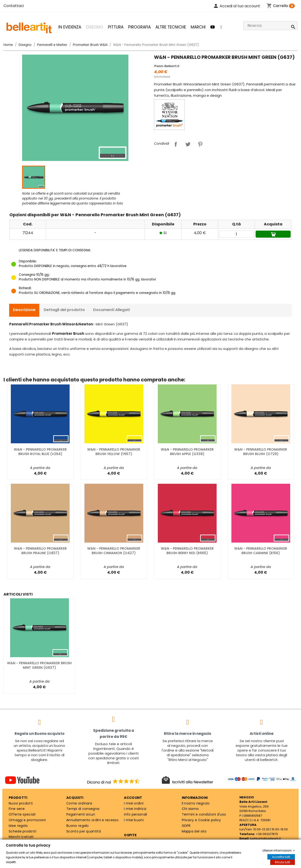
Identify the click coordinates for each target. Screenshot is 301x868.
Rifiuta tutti (283, 862)
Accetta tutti (281, 857)
